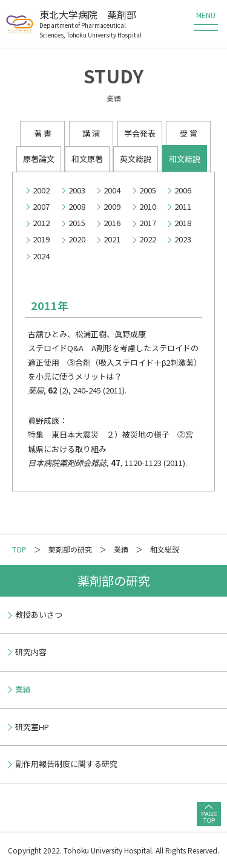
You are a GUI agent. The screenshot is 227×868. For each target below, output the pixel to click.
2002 (41, 190)
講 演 (91, 133)
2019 (41, 239)
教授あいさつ (39, 614)
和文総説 (185, 159)
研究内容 (31, 652)
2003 (77, 190)
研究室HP (32, 727)
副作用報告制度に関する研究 (66, 764)
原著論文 (39, 159)
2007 (41, 206)
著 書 (43, 133)
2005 (148, 190)
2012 (41, 223)
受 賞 (189, 133)
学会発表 (140, 133)
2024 (41, 256)
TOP (19, 549)
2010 (148, 206)
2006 (183, 190)
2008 (77, 206)
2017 (148, 223)
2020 (77, 239)
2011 (183, 206)
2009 (112, 206)
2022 (148, 239)
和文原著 (87, 159)
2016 (112, 223)
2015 (77, 223)
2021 (112, 239)
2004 (112, 190)
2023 (183, 239)
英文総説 (136, 159)
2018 (183, 223)
